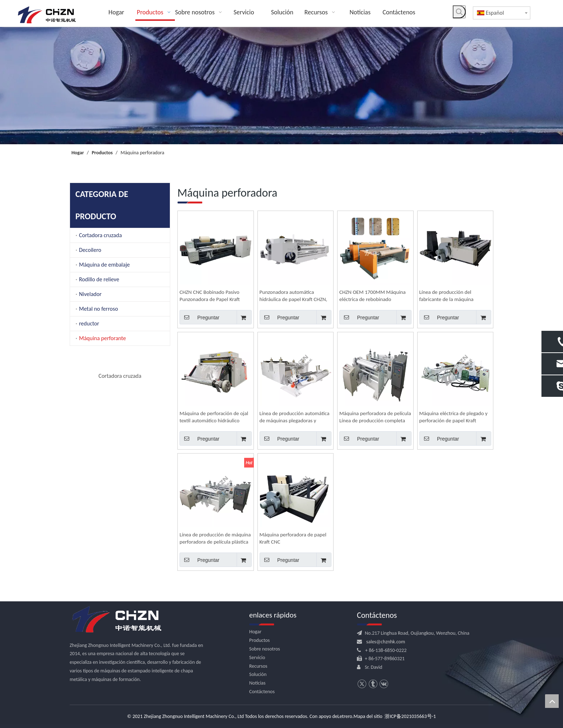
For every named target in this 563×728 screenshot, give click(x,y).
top (552, 701)
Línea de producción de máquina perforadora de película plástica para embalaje (215, 538)
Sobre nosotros (265, 649)
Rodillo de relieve (99, 279)
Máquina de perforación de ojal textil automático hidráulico (214, 417)
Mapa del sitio (368, 716)
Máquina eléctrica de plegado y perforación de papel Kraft (453, 417)
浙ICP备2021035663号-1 (410, 716)
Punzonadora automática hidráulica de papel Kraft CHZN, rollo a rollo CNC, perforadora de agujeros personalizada (295, 296)
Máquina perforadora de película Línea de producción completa (375, 417)
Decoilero (90, 250)
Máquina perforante (103, 338)
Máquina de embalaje (104, 265)
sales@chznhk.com (386, 642)
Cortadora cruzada (100, 235)
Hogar (255, 632)
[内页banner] (281, 86)
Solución (258, 674)
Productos (259, 640)
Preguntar (199, 317)
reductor (89, 323)
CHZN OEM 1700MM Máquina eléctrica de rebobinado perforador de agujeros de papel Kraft (374, 296)
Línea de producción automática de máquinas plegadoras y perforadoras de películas (295, 417)
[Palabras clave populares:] (459, 12)
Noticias (257, 683)
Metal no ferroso (99, 309)
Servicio (257, 657)
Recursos (258, 666)
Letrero (345, 716)
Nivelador (90, 294)
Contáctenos (262, 692)
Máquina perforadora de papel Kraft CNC (293, 538)
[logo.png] (116, 620)
